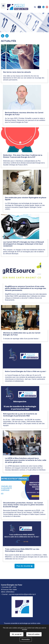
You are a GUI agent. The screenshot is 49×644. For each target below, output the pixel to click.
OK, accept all (17, 634)
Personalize (26, 639)
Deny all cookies (34, 634)
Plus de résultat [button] (24, 566)
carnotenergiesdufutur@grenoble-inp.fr (22, 594)
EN (39, 7)
